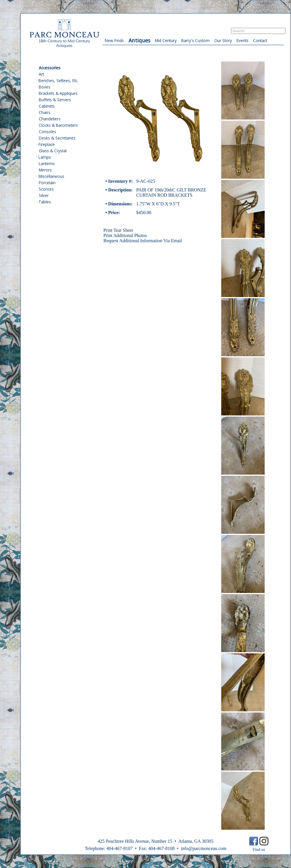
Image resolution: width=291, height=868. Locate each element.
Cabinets (47, 106)
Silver (44, 195)
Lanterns (47, 163)
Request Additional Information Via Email (143, 241)
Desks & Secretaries (57, 138)
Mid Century (166, 40)
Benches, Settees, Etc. (58, 81)
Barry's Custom (195, 40)
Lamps (45, 157)
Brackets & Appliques (58, 93)
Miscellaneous (51, 176)
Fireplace (47, 144)
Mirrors (45, 170)
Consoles (47, 132)
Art (41, 74)
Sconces (46, 189)
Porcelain (47, 183)
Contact (260, 40)
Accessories (50, 68)
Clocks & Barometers (58, 125)
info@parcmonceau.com (203, 848)
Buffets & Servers (55, 100)
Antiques (139, 40)
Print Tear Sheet (118, 230)
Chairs (45, 112)
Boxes (45, 87)
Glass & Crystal (53, 151)
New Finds (114, 40)
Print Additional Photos (125, 235)
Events (242, 40)
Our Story (223, 40)
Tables (45, 202)
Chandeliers (50, 119)
